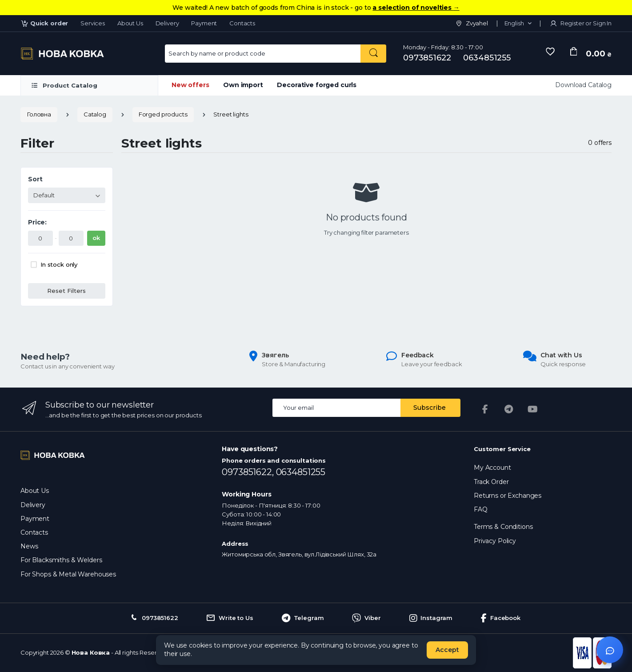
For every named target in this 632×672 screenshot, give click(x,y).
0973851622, (249, 472)
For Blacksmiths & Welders (61, 560)
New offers (190, 85)
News (29, 546)
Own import (243, 85)
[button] (518, 24)
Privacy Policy (495, 541)
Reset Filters (66, 291)
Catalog (95, 114)
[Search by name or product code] (373, 54)
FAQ (481, 509)
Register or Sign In (580, 23)
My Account (492, 468)
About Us (130, 23)
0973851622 (427, 58)
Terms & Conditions (503, 527)
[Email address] (337, 408)
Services (93, 23)
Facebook (501, 618)
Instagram (431, 618)
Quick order (44, 23)
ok (96, 238)
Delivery (167, 23)
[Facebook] (485, 409)
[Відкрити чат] (610, 650)
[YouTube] (533, 409)
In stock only (59, 264)
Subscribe (430, 408)
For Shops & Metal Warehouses (68, 574)
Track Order (491, 482)
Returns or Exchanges (508, 496)
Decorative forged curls (317, 85)
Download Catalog (583, 85)
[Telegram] (509, 409)
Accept (447, 650)
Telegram (303, 618)
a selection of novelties (416, 8)
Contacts (242, 23)
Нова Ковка (91, 652)
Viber (366, 618)
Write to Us (230, 618)
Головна (39, 114)
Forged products (163, 114)
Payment (204, 23)
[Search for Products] (263, 54)
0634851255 (487, 58)
